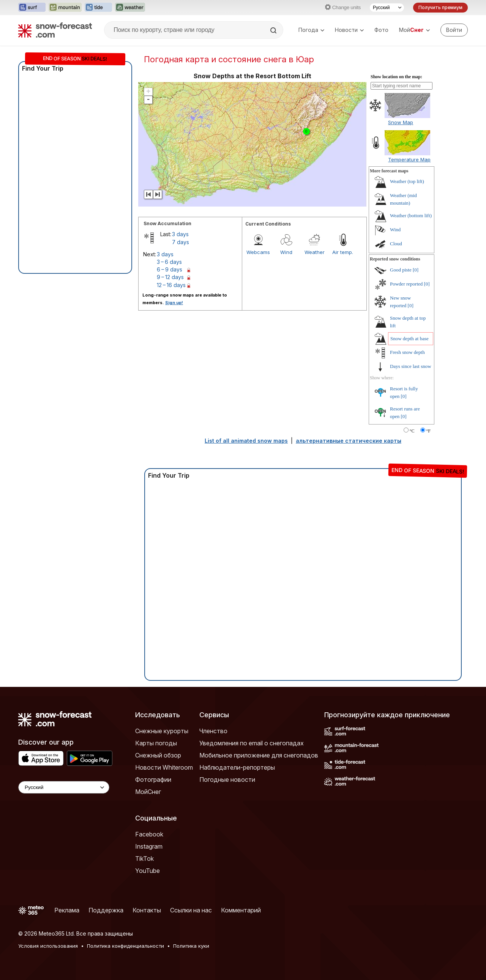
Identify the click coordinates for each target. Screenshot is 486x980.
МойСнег (148, 792)
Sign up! (174, 303)
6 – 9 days (170, 269)
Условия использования (48, 946)
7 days (181, 242)
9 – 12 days (170, 277)
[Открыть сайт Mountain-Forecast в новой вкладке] (65, 8)
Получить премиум (440, 7)
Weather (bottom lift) (411, 215)
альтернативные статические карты (349, 441)
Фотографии (153, 780)
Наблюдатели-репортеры (237, 767)
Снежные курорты (162, 731)
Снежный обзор (158, 755)
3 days (180, 234)
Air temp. (343, 252)
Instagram (149, 846)
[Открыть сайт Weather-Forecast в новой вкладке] (130, 8)
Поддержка (106, 910)
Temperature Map (409, 159)
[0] (416, 270)
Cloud (396, 244)
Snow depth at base (409, 339)
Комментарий (241, 910)
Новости (349, 30)
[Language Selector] (64, 787)
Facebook (149, 834)
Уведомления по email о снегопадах (252, 743)
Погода (311, 30)
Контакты (147, 910)
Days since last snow (411, 366)
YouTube (148, 871)
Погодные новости (227, 780)
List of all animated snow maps (246, 441)
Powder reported (406, 284)
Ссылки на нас (191, 910)
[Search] (274, 30)
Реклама (67, 910)
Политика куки (191, 946)
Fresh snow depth (407, 352)
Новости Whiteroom (164, 767)
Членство (213, 731)
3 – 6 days (169, 262)
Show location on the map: (396, 77)
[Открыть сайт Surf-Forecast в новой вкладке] (32, 8)
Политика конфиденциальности (125, 946)
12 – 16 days (171, 285)
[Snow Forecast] (55, 30)
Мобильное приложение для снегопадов (259, 755)
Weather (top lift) (407, 181)
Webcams (258, 252)
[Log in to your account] (454, 30)
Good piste (401, 270)
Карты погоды (156, 743)
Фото (381, 30)
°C (412, 431)
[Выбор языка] (387, 8)
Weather (315, 252)
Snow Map (401, 122)
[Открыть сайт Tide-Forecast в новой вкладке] (98, 8)
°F (428, 431)
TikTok (144, 858)
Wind (286, 252)
